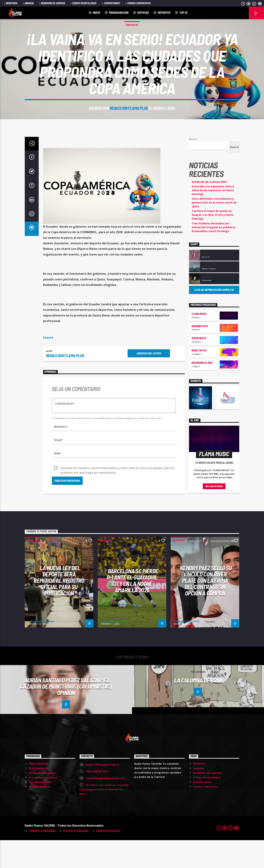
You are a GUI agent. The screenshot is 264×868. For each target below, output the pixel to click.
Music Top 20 (199, 378)
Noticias (143, 12)
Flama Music (199, 342)
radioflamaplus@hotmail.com (105, 806)
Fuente (48, 365)
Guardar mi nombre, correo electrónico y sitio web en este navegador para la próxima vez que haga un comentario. (117, 496)
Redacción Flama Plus (129, 122)
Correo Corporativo (138, 3)
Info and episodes (214, 514)
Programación (119, 12)
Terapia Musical (39, 814)
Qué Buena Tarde (40, 810)
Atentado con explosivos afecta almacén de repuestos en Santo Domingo (213, 218)
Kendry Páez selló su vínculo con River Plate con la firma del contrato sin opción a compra (206, 608)
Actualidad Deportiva (43, 805)
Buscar (193, 167)
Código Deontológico (83, 3)
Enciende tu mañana (42, 801)
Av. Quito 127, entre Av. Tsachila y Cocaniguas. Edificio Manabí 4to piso (104, 817)
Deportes (164, 12)
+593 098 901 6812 (97, 799)
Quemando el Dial (202, 390)
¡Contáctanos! (111, 3)
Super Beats (199, 366)
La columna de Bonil (199, 708)
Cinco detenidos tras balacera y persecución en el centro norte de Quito (214, 230)
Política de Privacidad (76, 859)
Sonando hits (200, 354)
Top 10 (183, 12)
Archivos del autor (149, 381)
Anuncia (28, 3)
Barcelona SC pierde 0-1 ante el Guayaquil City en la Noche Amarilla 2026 (132, 608)
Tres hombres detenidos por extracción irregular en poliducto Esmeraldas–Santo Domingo (214, 255)
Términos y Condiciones (42, 859)
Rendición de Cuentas (52, 3)
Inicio (96, 12)
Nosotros (10, 3)
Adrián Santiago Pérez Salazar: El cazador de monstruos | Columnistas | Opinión (66, 714)
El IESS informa (38, 796)
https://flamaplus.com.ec (103, 792)
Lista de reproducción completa (214, 318)
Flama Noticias (39, 791)
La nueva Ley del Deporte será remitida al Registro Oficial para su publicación (59, 608)
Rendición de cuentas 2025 (209, 210)
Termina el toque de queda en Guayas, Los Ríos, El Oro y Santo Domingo (213, 243)
